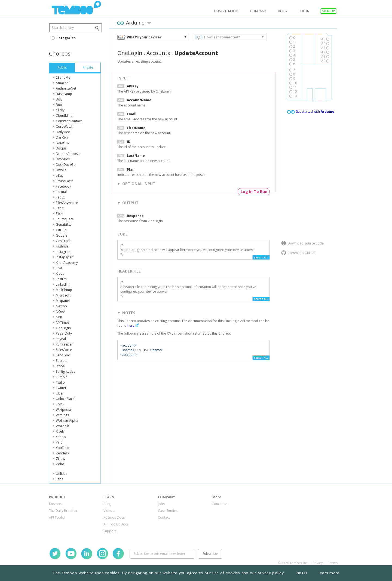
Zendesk (62, 453)
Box (59, 105)
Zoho (60, 464)
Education (220, 504)
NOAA (61, 312)
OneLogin (63, 328)
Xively (60, 431)
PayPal (61, 339)
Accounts (158, 53)
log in (304, 11)
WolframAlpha (67, 421)
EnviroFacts (65, 181)
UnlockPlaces (66, 399)
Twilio (60, 382)
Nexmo (61, 306)
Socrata (62, 361)
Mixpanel (63, 301)
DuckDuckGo (66, 165)
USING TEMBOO (226, 11)
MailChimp (64, 290)
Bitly (59, 99)
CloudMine (64, 116)
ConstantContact (69, 121)
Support (110, 531)
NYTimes (63, 322)
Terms (333, 563)
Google (62, 235)
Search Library (63, 28)
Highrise (62, 246)
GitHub (61, 230)
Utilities (62, 474)
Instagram (64, 252)
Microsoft (63, 295)
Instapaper (64, 257)
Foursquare (65, 219)
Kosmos (55, 504)
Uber (60, 393)
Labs (59, 479)
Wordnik (62, 426)
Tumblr (61, 377)
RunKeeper (64, 344)
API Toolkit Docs (116, 524)
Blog (282, 11)
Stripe (60, 366)
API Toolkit (57, 517)
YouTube (63, 448)
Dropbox (63, 159)
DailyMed (63, 132)
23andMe (63, 77)
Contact (164, 517)
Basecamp (64, 94)
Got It (302, 573)
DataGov (63, 143)
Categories (66, 38)
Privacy (318, 563)
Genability (64, 224)
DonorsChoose (68, 154)
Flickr (60, 214)
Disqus (61, 148)
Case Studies (168, 511)
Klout (60, 273)
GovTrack (63, 241)
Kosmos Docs (114, 517)
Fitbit (60, 208)
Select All (261, 257)
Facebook (63, 186)
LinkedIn (62, 284)
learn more (329, 573)
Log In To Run (254, 192)
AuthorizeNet (66, 88)
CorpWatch (65, 126)
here (131, 325)
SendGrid (63, 355)
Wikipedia (63, 410)
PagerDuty (64, 333)
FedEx (60, 197)
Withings (62, 415)
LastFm (61, 279)
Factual (61, 192)
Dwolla (61, 170)
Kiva (59, 268)
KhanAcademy (67, 263)
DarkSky (62, 137)
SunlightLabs (65, 371)
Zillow (60, 459)
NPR (59, 317)
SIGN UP (329, 11)
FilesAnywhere (67, 203)
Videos (109, 511)
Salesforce (64, 350)
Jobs (161, 504)
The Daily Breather (63, 511)
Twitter (61, 388)
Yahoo (61, 437)
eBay (60, 175)
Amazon (62, 83)
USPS (60, 404)
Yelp (59, 442)
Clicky (60, 110)
